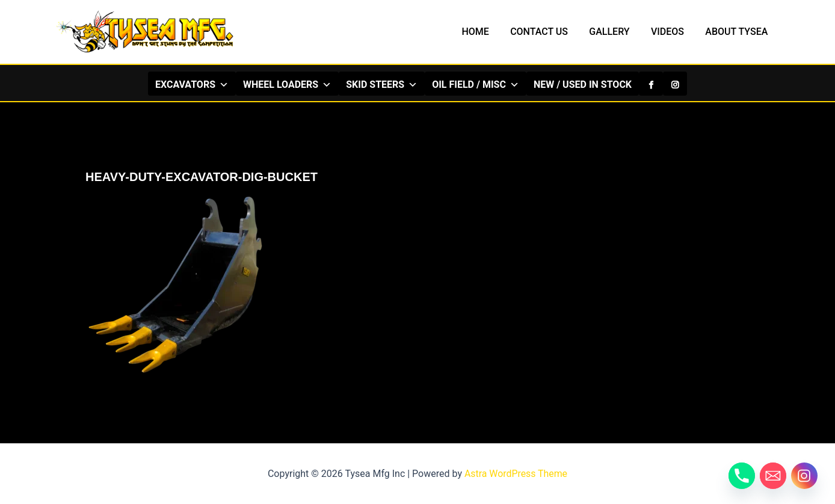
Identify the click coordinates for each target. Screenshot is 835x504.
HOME (484, 32)
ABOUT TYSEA (738, 32)
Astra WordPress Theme (516, 474)
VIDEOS (670, 32)
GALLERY (615, 32)
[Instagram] (675, 84)
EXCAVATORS (192, 84)
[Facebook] (651, 84)
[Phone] (742, 476)
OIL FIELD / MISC (476, 84)
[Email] (773, 476)
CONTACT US (546, 32)
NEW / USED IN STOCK (583, 85)
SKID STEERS (382, 84)
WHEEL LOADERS (287, 84)
